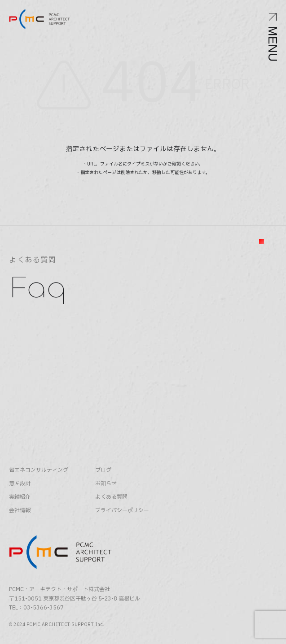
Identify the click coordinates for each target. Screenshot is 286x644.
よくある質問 (111, 497)
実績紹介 (20, 497)
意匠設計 (20, 484)
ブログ (103, 470)
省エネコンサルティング (39, 470)
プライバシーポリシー (122, 511)
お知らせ (106, 484)
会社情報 (20, 511)
